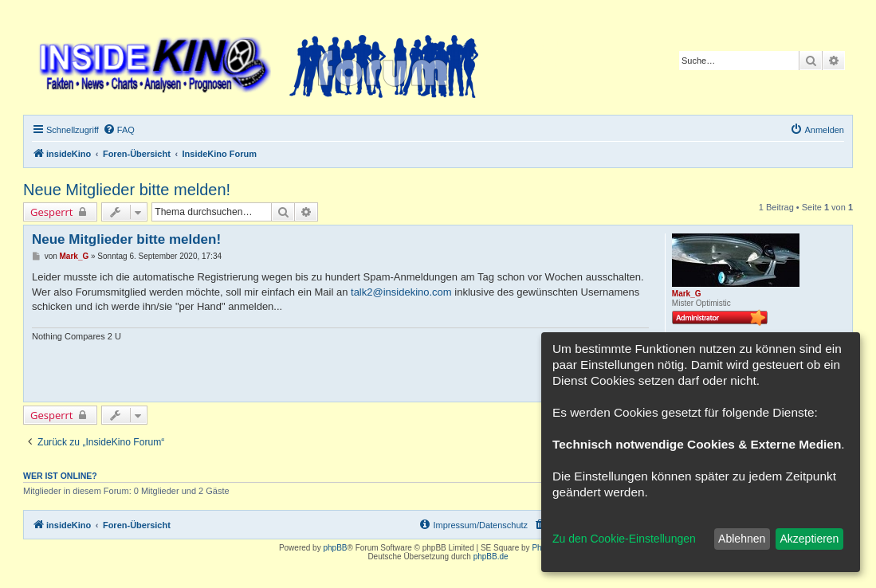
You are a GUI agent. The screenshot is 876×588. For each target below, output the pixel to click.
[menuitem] (119, 130)
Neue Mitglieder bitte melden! (127, 190)
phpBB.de (491, 557)
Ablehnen (742, 539)
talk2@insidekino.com (401, 292)
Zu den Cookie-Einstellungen (624, 539)
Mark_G (687, 294)
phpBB (335, 548)
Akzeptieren (809, 539)
